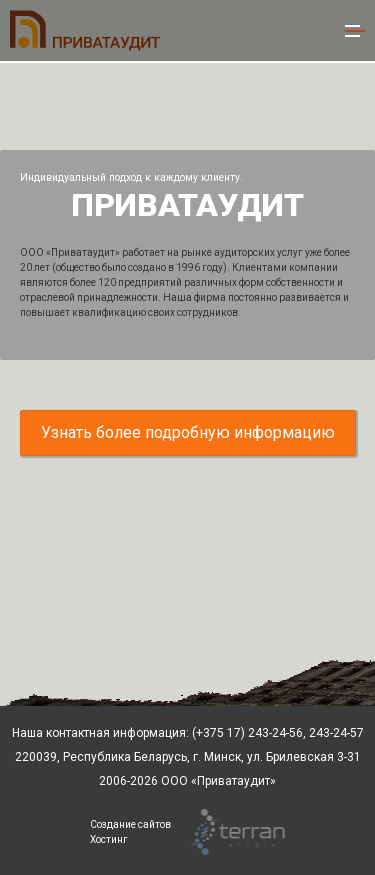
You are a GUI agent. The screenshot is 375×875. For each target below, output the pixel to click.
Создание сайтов (130, 824)
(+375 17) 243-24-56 (247, 733)
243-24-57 (335, 733)
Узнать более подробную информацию (188, 432)
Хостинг (109, 839)
